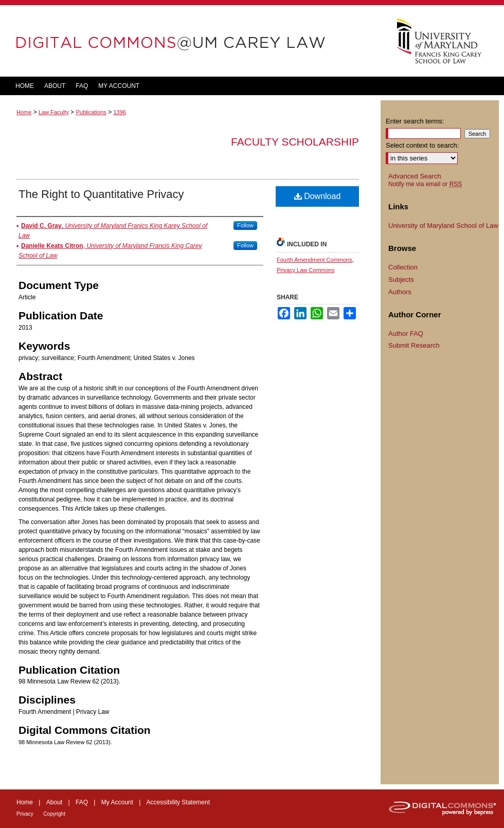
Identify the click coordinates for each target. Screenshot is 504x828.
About (54, 802)
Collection (403, 267)
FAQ (82, 802)
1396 (119, 112)
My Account (117, 802)
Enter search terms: (415, 121)
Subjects (401, 280)
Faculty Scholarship (295, 142)
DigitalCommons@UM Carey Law (190, 41)
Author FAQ (406, 334)
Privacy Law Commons (305, 270)
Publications (91, 112)
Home (24, 112)
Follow (245, 225)
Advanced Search (415, 176)
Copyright (54, 814)
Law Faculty (54, 112)
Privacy (25, 814)
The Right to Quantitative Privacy (101, 194)
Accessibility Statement (178, 802)
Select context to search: (422, 145)
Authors (400, 292)
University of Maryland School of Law (443, 226)
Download (318, 196)
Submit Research (414, 345)
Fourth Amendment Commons (314, 260)
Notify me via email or (425, 184)
